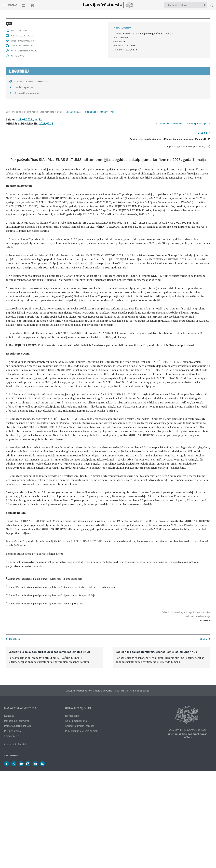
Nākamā (203, 639)
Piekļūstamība (12, 731)
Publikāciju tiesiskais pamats (82, 731)
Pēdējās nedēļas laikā (95, 112)
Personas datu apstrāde (18, 726)
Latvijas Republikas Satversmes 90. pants (187, 730)
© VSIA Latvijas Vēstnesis (20, 708)
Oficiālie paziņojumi (78, 708)
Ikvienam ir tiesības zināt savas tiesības (187, 736)
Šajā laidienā (72, 112)
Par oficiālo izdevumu (16, 721)
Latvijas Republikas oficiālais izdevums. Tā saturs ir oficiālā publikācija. (108, 690)
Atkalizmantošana (76, 721)
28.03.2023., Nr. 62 (30, 119)
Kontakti (9, 716)
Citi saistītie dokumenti (27, 93)
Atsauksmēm (12, 736)
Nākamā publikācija (196, 124)
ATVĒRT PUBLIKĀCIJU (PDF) (23, 41)
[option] (54, 658)
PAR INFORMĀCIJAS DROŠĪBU (24, 51)
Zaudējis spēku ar (24, 87)
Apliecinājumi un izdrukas (80, 726)
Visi (112, 112)
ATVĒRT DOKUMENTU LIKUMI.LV (31, 82)
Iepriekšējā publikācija (171, 124)
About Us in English (15, 744)
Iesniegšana (72, 716)
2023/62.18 (46, 124)
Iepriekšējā (15, 639)
